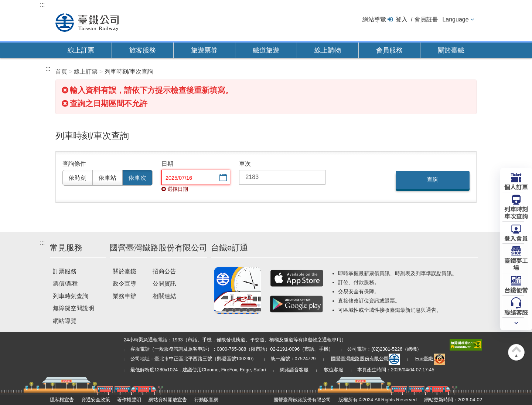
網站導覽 (374, 19)
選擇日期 (222, 178)
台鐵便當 (516, 290)
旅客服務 (143, 50)
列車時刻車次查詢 (516, 212)
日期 (167, 164)
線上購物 (328, 50)
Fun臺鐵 (430, 359)
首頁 (61, 72)
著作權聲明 (129, 400)
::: (42, 5)
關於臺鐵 (451, 50)
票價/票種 (65, 283)
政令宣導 (125, 283)
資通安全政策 (96, 400)
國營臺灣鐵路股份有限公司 (365, 359)
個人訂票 (516, 186)
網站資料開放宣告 (168, 400)
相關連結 (164, 296)
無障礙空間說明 (74, 308)
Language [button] (455, 19)
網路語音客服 (294, 370)
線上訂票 (81, 50)
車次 (245, 164)
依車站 (108, 178)
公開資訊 (164, 283)
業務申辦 (125, 296)
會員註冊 (426, 19)
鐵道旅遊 (266, 50)
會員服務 (389, 50)
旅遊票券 (204, 50)
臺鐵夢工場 (516, 264)
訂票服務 (65, 271)
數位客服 (334, 370)
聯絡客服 (516, 312)
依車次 (137, 178)
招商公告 (164, 271)
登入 (402, 19)
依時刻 (78, 178)
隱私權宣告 (62, 400)
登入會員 (516, 238)
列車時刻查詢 (71, 296)
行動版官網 (206, 400)
